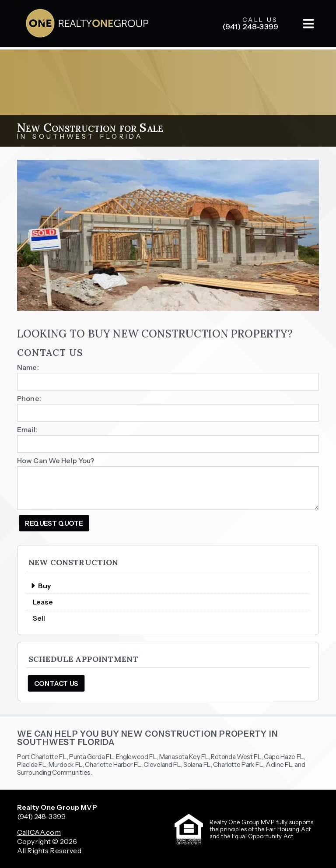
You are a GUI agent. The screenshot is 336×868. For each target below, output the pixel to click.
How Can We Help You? (56, 460)
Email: (27, 429)
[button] (308, 24)
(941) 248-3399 (41, 816)
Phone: (29, 398)
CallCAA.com (39, 832)
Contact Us (56, 684)
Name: (28, 367)
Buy (41, 586)
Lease (43, 602)
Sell (39, 618)
